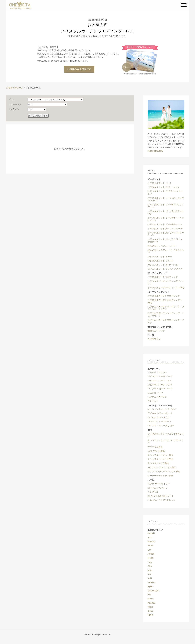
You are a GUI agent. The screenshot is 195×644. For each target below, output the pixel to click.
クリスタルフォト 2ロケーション (164, 187)
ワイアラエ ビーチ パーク (160, 389)
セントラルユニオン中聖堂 (161, 459)
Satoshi (151, 533)
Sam (150, 538)
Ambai (151, 554)
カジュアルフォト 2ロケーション (164, 265)
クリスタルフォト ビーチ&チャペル (165, 224)
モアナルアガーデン (157, 397)
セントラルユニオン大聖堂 (161, 455)
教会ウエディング (156, 331)
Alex (150, 566)
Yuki (150, 578)
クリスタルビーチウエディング (163, 277)
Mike (150, 570)
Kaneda (151, 603)
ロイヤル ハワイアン (158, 488)
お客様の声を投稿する (79, 69)
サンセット (153, 401)
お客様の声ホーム (15, 88)
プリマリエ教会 (155, 447)
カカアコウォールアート (160, 421)
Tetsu (150, 611)
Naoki (151, 546)
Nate (150, 562)
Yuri (150, 574)
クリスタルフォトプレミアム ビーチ (165, 229)
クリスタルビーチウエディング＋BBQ (166, 288)
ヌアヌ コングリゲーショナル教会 (164, 471)
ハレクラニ (153, 492)
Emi (150, 550)
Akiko (150, 607)
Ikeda (150, 558)
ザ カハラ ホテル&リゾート (161, 496)
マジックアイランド (157, 372)
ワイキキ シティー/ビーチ (160, 413)
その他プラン (154, 339)
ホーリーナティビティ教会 (161, 476)
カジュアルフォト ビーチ (160, 257)
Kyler (150, 586)
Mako (150, 599)
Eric (150, 595)
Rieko (151, 615)
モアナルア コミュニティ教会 (162, 467)
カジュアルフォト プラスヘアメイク (165, 269)
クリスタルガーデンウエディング (164, 296)
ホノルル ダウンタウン (159, 417)
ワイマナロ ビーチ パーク (160, 376)
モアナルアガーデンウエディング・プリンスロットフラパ (166, 308)
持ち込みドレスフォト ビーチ (162, 246)
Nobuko (151, 582)
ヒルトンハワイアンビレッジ (162, 500)
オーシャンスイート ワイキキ (162, 409)
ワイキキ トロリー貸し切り (161, 426)
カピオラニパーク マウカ (160, 385)
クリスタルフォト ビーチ (160, 183)
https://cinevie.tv (155, 151)
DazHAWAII (153, 591)
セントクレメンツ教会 (158, 463)
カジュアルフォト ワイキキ (161, 261)
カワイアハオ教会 (156, 451)
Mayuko (152, 542)
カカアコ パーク (156, 393)
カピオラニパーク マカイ (160, 380)
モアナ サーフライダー (159, 484)
